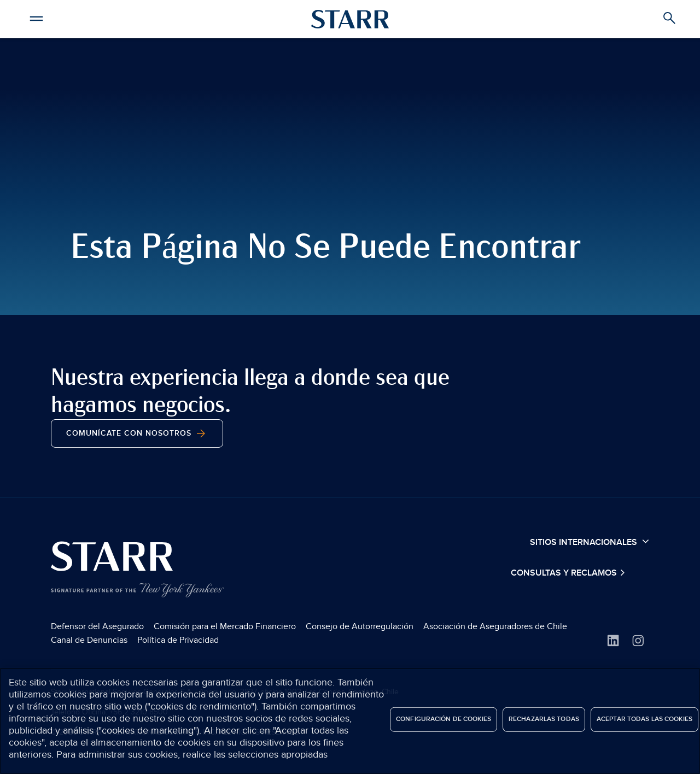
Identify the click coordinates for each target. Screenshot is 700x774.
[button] (36, 17)
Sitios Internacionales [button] (590, 542)
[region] (350, 721)
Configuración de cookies (444, 719)
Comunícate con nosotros (137, 433)
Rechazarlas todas (544, 719)
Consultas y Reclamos (565, 573)
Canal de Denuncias (89, 640)
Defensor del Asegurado (97, 626)
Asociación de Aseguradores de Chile (495, 626)
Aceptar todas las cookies (644, 719)
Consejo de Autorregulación (360, 626)
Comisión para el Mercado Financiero (225, 626)
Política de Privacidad (178, 640)
